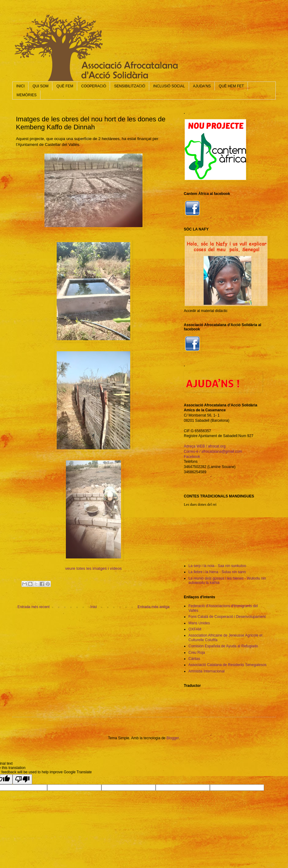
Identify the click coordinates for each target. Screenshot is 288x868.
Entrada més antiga (153, 607)
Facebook (192, 457)
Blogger (173, 738)
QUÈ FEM (65, 86)
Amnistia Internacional (207, 671)
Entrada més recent (34, 607)
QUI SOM (40, 86)
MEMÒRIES (27, 95)
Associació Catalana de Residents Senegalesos (227, 665)
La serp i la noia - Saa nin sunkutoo (217, 566)
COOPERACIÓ (94, 86)
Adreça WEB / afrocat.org (205, 446)
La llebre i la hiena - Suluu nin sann (217, 572)
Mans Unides (199, 623)
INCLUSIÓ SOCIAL (169, 86)
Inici (94, 607)
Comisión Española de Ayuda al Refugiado (223, 646)
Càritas (194, 659)
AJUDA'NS (202, 86)
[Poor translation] (22, 779)
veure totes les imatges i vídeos (94, 568)
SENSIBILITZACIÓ (129, 86)
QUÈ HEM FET (231, 86)
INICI (20, 86)
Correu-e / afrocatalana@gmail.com (213, 451)
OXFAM (195, 629)
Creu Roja (197, 653)
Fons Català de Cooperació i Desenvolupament (227, 617)
